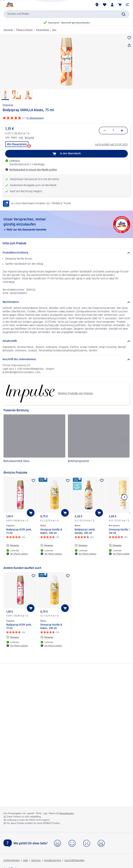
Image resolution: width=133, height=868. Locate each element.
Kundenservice (53, 861)
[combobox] (66, 14)
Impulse (8, 105)
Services (36, 861)
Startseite (8, 30)
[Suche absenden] (123, 14)
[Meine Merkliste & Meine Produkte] (105, 5)
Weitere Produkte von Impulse (49, 394)
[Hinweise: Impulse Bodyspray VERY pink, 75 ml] (13, 545)
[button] (127, 5)
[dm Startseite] (10, 5)
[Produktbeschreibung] (66, 253)
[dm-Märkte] (97, 5)
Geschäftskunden (74, 861)
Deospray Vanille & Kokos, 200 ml (51, 531)
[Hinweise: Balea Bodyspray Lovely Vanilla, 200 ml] (81, 545)
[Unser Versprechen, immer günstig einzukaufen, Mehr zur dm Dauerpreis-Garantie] (66, 224)
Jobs (25, 861)
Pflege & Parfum (24, 30)
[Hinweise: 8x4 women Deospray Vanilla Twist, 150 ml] (115, 545)
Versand (29, 138)
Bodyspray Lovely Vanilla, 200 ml (85, 531)
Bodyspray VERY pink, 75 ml (19, 531)
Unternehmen (12, 861)
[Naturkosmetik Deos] (34, 441)
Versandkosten (67, 813)
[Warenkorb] (120, 5)
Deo (54, 30)
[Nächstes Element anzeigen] (124, 497)
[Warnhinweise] (66, 302)
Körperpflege (43, 30)
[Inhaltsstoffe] (66, 341)
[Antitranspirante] (99, 441)
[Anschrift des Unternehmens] (66, 359)
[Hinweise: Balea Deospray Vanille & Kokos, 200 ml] (47, 545)
